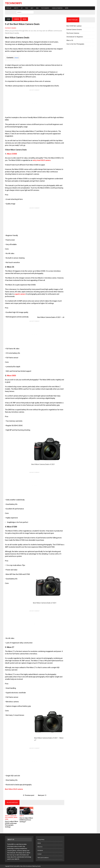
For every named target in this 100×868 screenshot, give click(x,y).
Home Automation (57, 8)
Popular (9, 8)
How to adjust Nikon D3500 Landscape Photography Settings (12, 824)
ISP (22, 8)
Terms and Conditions (43, 858)
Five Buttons (29, 866)
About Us (40, 847)
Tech (27, 8)
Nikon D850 (11, 376)
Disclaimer (40, 850)
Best (32, 8)
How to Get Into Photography (75, 44)
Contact (39, 854)
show (16, 58)
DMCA (39, 843)
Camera (17, 19)
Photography (45, 8)
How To (16, 8)
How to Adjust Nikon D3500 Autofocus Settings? (26, 820)
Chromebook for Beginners (75, 37)
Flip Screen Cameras (73, 33)
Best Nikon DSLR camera (14, 789)
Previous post (29, 795)
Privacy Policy (41, 840)
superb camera (20, 294)
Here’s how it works (12, 33)
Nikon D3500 (12, 154)
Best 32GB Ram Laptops (74, 26)
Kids (37, 8)
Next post (42, 795)
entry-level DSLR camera (42, 160)
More (67, 8)
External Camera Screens (74, 30)
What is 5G (70, 40)
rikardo (14, 28)
